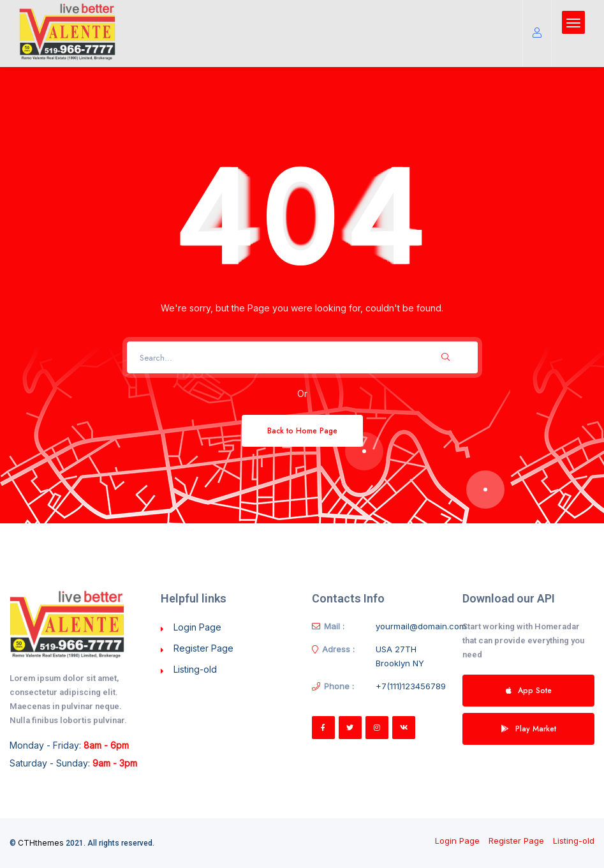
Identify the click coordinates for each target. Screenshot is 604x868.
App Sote (529, 690)
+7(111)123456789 (411, 686)
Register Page (203, 648)
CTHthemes (41, 843)
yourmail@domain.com (421, 626)
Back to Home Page (302, 430)
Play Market (529, 729)
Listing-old (195, 669)
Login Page (197, 627)
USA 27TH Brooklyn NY (400, 656)
